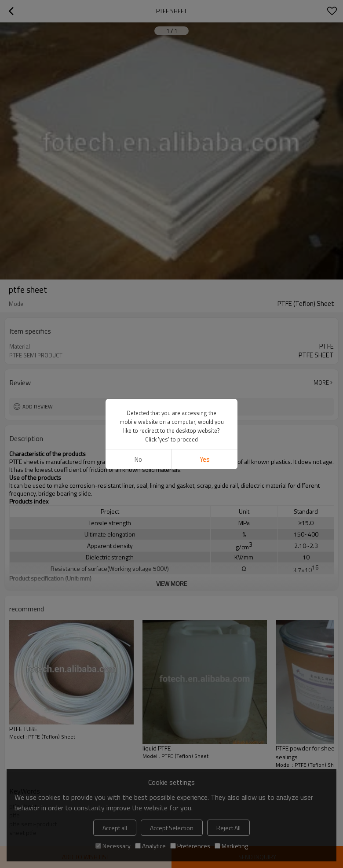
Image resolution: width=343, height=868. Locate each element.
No (138, 459)
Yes (205, 459)
